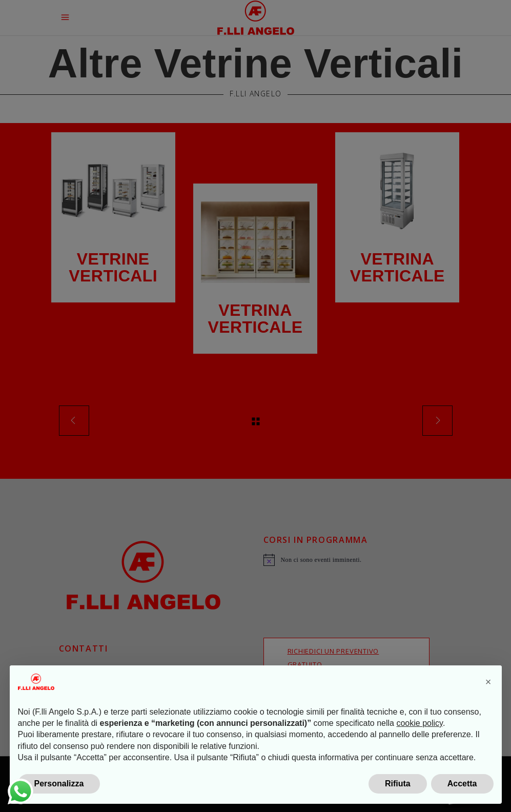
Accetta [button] (462, 784)
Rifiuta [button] (398, 784)
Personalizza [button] (59, 784)
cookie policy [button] (419, 723)
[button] (488, 682)
